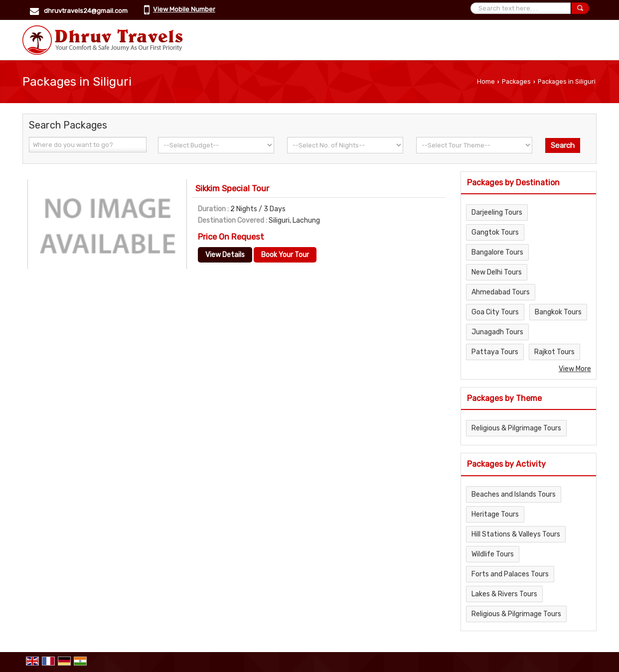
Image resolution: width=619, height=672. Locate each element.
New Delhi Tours (497, 272)
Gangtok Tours (495, 232)
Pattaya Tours (495, 352)
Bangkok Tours (558, 312)
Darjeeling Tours (497, 212)
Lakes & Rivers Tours (504, 594)
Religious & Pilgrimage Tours (516, 428)
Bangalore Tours (497, 252)
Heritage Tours (495, 514)
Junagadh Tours (497, 332)
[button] (184, 9)
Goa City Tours (495, 312)
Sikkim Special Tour (232, 188)
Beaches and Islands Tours (514, 494)
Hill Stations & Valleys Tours (516, 534)
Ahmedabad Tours (501, 292)
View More (575, 369)
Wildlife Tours (493, 554)
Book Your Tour (285, 255)
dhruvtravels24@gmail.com (86, 11)
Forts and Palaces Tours (510, 574)
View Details (225, 255)
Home (486, 81)
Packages (516, 81)
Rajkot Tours (554, 352)
